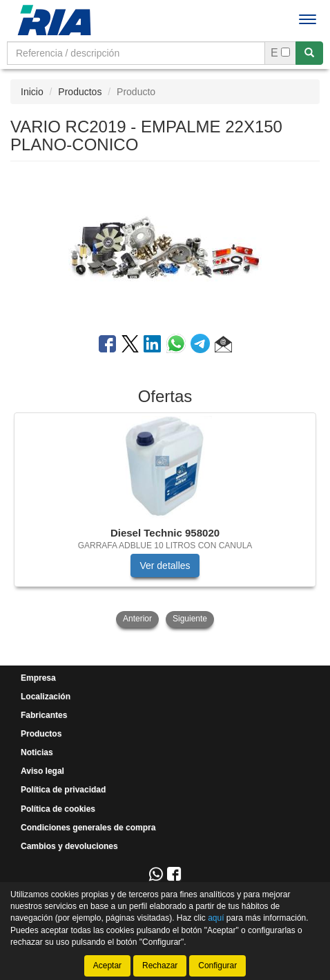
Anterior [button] (137, 619)
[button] (223, 346)
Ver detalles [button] (165, 566)
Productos (80, 92)
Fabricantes (44, 715)
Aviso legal (42, 771)
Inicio (32, 92)
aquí (216, 918)
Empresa (38, 678)
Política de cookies (58, 809)
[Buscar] (309, 53)
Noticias (37, 752)
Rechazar (160, 966)
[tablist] (165, 521)
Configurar (217, 966)
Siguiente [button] (190, 619)
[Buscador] (136, 53)
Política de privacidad (63, 790)
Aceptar (107, 966)
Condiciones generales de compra (88, 828)
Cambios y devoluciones (69, 846)
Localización (46, 697)
